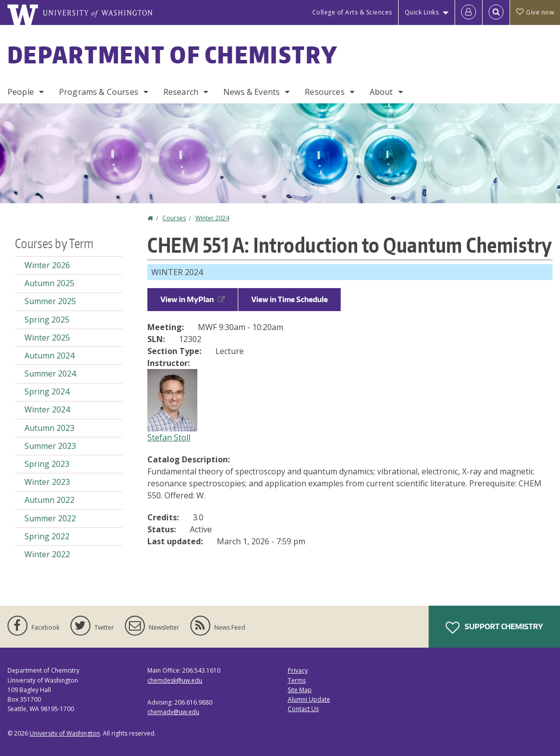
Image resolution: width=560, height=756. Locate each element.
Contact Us (303, 709)
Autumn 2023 (49, 428)
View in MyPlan (193, 299)
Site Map (300, 690)
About (381, 92)
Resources (324, 92)
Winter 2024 (212, 218)
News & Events (252, 92)
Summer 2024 (50, 374)
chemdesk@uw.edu (175, 680)
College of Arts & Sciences (352, 12)
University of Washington (65, 733)
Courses (174, 218)
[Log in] (469, 12)
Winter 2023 (47, 482)
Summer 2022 (50, 518)
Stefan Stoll (169, 437)
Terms (297, 680)
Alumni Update (309, 699)
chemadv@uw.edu (173, 712)
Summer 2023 (50, 446)
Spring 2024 (47, 391)
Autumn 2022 (49, 500)
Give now (535, 12)
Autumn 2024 (49, 356)
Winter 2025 (47, 338)
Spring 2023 (47, 464)
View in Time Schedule (289, 299)
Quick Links (422, 12)
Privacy (298, 670)
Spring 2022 (47, 536)
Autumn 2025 (49, 283)
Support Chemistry (494, 628)
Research (181, 92)
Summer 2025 (50, 301)
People (21, 92)
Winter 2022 (47, 554)
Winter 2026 (47, 265)
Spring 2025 (47, 320)
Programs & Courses (99, 92)
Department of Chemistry (173, 54)
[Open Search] (496, 12)
